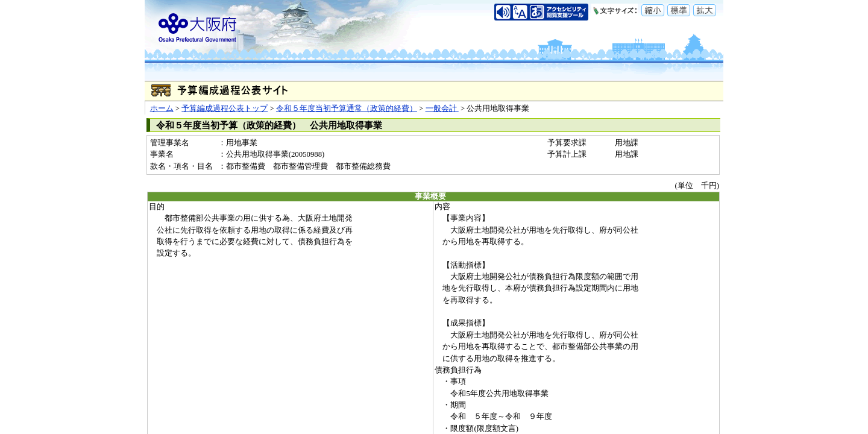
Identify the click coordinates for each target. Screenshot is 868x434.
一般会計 (442, 108)
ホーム (162, 108)
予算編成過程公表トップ (225, 108)
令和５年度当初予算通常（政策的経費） (347, 108)
